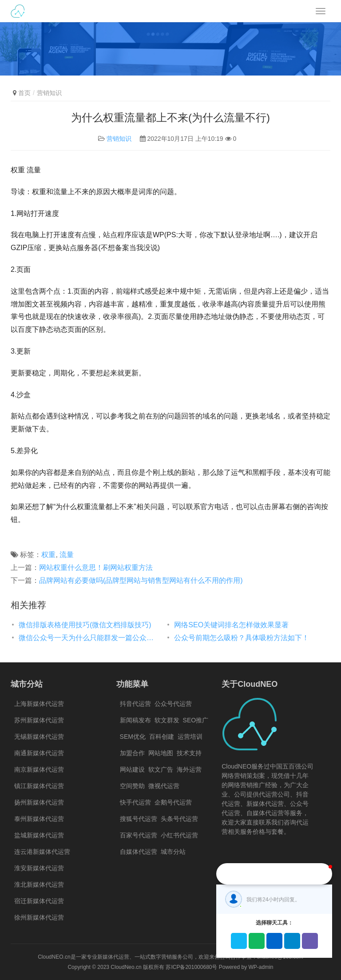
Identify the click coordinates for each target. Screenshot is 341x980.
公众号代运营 (173, 704)
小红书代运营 (179, 835)
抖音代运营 (135, 704)
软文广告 (161, 769)
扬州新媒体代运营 (39, 802)
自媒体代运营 (139, 852)
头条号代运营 (179, 819)
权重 (48, 555)
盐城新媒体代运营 (39, 835)
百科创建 (162, 737)
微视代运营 (164, 786)
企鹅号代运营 (173, 802)
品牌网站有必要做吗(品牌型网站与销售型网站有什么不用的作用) (141, 580)
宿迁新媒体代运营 (39, 901)
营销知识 (119, 139)
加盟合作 (132, 753)
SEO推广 (196, 720)
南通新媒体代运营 (39, 753)
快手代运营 (135, 802)
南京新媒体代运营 (39, 769)
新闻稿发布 (135, 720)
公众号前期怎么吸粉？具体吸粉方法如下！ (242, 638)
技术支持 (189, 753)
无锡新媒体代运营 (39, 737)
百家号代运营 (139, 835)
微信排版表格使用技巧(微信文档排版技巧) (85, 625)
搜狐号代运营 (139, 819)
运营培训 (190, 737)
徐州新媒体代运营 (39, 917)
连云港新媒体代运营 (42, 852)
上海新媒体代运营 (39, 704)
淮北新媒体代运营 (39, 884)
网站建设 (132, 769)
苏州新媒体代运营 (39, 720)
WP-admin (261, 967)
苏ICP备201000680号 (191, 967)
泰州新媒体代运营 (39, 819)
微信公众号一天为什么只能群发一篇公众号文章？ (87, 638)
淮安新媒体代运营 (39, 868)
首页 (24, 93)
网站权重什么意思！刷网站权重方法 (96, 568)
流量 (67, 555)
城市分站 (173, 852)
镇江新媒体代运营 (39, 786)
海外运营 (189, 769)
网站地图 (161, 753)
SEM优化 (133, 737)
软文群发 (167, 720)
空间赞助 (132, 786)
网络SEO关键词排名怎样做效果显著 (231, 625)
